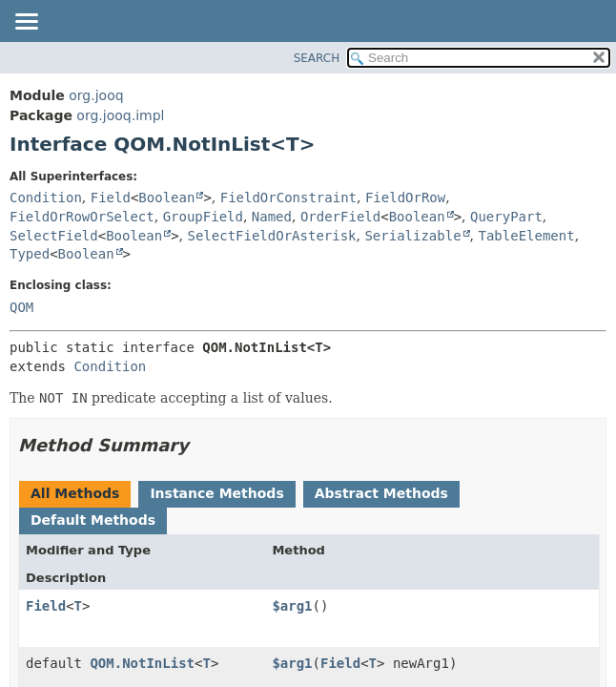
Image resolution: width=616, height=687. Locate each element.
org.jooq (96, 95)
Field (111, 198)
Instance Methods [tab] (216, 493)
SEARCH (317, 58)
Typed (30, 254)
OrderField (340, 217)
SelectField (54, 236)
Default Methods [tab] (93, 520)
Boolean (166, 198)
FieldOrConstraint (288, 198)
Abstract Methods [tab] (381, 493)
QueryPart (506, 217)
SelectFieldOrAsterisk (272, 236)
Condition (46, 198)
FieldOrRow (405, 198)
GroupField (203, 217)
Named (272, 217)
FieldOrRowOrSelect (82, 217)
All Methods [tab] (75, 493)
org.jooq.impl (120, 115)
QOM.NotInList (142, 663)
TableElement (527, 236)
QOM (21, 307)
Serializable (412, 236)
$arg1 (292, 606)
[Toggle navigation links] (26, 23)
